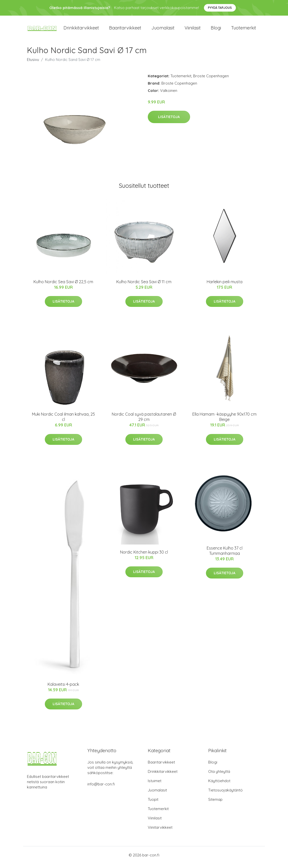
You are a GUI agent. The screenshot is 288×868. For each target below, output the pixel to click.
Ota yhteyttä (219, 776)
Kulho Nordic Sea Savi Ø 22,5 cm (63, 286)
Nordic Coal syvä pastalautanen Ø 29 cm (144, 421)
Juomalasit (163, 30)
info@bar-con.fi (101, 788)
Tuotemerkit (244, 30)
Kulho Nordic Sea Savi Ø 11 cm (144, 286)
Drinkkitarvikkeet (81, 30)
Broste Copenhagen (211, 80)
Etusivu (33, 64)
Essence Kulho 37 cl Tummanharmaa (225, 555)
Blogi (216, 30)
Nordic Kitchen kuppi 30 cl (144, 556)
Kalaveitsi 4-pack (63, 689)
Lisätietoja (169, 121)
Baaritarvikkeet (125, 30)
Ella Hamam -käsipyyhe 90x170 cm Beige (224, 421)
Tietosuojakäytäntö (225, 794)
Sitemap (215, 804)
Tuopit (153, 804)
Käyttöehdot (219, 785)
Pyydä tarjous (220, 8)
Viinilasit (193, 30)
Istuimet (155, 785)
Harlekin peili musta (225, 286)
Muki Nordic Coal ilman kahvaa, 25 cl (63, 421)
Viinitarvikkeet (160, 832)
